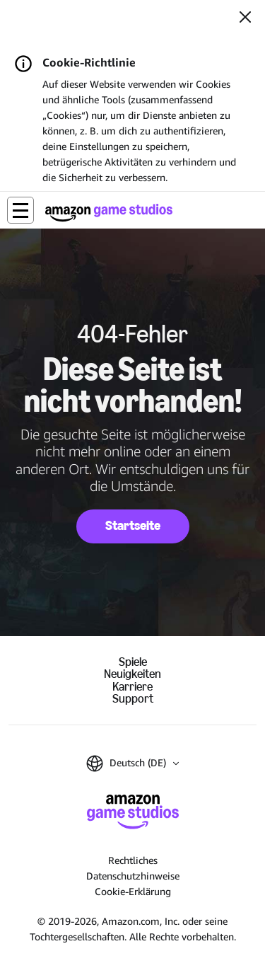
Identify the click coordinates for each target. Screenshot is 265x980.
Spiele (133, 662)
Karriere (132, 687)
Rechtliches (133, 860)
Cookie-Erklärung (133, 891)
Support (133, 699)
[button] (20, 210)
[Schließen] (245, 18)
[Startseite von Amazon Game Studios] (109, 213)
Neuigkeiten (132, 674)
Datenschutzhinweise (133, 876)
